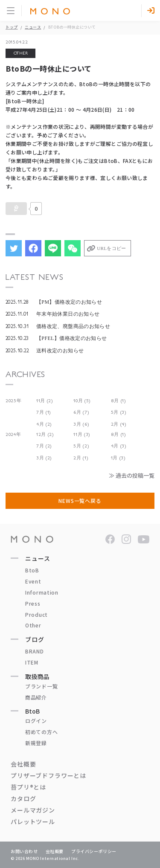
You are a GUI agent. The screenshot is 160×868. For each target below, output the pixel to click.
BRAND (35, 651)
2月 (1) (81, 458)
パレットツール (33, 822)
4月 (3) (119, 446)
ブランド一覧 (41, 686)
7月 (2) (44, 446)
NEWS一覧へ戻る (80, 501)
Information (42, 592)
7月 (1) (44, 412)
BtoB (32, 570)
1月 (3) (118, 458)
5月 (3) (119, 412)
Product (36, 614)
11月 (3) (82, 434)
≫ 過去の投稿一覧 (132, 475)
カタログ (23, 798)
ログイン (36, 721)
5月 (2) (81, 446)
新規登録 (36, 743)
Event (33, 581)
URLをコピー (111, 248)
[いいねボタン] (16, 209)
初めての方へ (41, 732)
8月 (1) (118, 401)
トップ (12, 27)
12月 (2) (45, 434)
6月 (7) (81, 412)
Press (33, 603)
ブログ (35, 639)
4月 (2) (44, 424)
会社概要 (23, 764)
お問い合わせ (24, 851)
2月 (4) (119, 424)
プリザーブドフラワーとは (48, 775)
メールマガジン (33, 810)
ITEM (32, 662)
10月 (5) (82, 401)
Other (33, 625)
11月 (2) (45, 401)
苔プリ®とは (28, 787)
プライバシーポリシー (94, 851)
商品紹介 (36, 697)
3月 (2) (44, 458)
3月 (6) (81, 424)
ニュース (33, 27)
